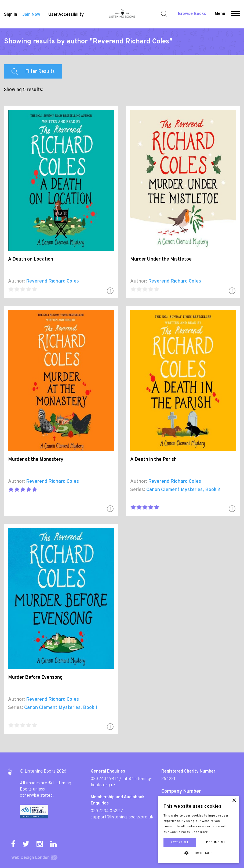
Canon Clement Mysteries (174, 490)
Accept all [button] (180, 843)
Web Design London (30, 858)
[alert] (198, 829)
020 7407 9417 (104, 779)
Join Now (31, 15)
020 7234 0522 (105, 811)
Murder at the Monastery (36, 460)
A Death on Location (31, 259)
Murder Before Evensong (35, 678)
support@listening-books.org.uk (122, 817)
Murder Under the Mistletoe (161, 259)
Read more (200, 832)
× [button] (234, 801)
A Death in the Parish (153, 460)
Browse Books (192, 14)
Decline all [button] (216, 843)
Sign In (11, 15)
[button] (236, 14)
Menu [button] (220, 14)
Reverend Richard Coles (52, 281)
